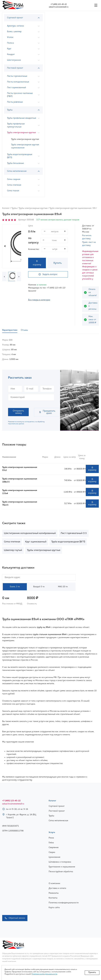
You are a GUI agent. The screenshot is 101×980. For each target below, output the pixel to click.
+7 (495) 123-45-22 (59, 4)
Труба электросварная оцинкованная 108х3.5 (20, 480)
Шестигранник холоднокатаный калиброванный (30, 533)
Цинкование (54, 857)
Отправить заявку (18, 412)
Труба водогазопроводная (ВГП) (68, 542)
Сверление (54, 847)
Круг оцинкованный (36, 542)
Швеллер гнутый (13, 550)
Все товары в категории (39, 300)
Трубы (14, 208)
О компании (54, 883)
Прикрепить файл (47, 412)
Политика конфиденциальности (64, 903)
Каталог (6, 208)
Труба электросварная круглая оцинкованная (25, 146)
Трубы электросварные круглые (33, 208)
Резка (51, 838)
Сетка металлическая (58, 821)
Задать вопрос (48, 274)
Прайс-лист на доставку (89, 244)
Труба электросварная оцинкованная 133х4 (20, 492)
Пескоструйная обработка (61, 872)
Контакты (53, 898)
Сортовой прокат (57, 806)
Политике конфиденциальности (44, 974)
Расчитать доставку (87, 237)
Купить (58, 263)
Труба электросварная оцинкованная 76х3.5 (20, 503)
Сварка (52, 852)
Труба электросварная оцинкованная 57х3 (20, 469)
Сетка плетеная (12, 542)
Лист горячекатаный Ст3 (74, 533)
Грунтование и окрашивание (62, 867)
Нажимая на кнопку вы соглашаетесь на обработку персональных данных (26, 423)
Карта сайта (54, 908)
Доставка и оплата (57, 888)
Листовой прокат (57, 811)
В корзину (37, 263)
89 (94, 208)
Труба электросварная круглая (25, 139)
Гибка (51, 843)
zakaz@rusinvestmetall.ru (59, 7)
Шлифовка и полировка (60, 862)
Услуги (52, 832)
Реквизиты (54, 893)
